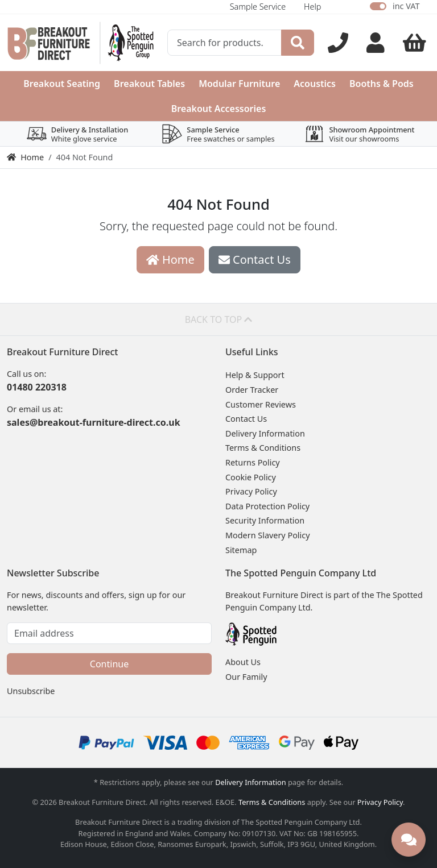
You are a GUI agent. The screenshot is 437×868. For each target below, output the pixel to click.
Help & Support (255, 375)
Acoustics (315, 84)
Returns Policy (253, 462)
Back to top (219, 319)
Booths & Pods (382, 84)
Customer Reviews (261, 404)
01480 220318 (37, 387)
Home (25, 157)
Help (312, 7)
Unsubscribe (31, 691)
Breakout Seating (62, 84)
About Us (243, 662)
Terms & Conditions (263, 448)
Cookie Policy (251, 477)
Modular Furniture (239, 84)
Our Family (246, 677)
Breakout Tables (149, 84)
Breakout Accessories (219, 109)
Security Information (265, 520)
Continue (109, 664)
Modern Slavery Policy (268, 535)
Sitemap (241, 550)
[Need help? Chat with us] (409, 840)
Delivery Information (265, 433)
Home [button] (170, 259)
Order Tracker (252, 390)
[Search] (298, 43)
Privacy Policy (251, 491)
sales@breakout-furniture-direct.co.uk (94, 422)
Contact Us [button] (255, 259)
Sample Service (258, 7)
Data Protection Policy (267, 506)
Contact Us (246, 419)
